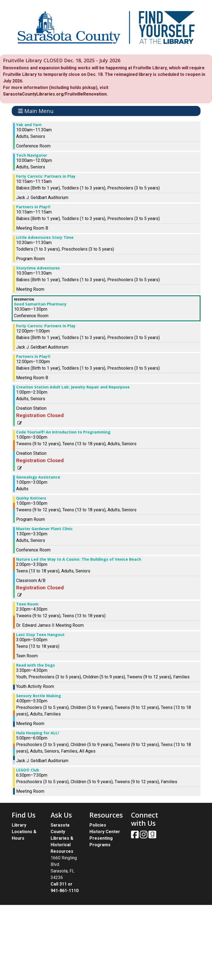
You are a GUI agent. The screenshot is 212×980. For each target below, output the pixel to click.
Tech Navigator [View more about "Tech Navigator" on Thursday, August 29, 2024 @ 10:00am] (32, 155)
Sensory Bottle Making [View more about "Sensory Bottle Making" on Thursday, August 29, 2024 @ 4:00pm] (39, 696)
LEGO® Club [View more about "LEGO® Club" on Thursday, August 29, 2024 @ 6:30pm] (28, 770)
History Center (105, 832)
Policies (98, 825)
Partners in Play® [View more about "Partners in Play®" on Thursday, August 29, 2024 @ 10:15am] (33, 207)
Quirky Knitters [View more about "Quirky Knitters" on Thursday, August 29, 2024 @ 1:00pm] (31, 498)
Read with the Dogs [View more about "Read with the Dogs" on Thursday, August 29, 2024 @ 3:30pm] (36, 665)
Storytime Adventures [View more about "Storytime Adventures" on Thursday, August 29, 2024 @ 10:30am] (38, 268)
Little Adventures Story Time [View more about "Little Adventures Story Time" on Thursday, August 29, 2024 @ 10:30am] (45, 237)
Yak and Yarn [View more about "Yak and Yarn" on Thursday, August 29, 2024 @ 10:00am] (29, 125)
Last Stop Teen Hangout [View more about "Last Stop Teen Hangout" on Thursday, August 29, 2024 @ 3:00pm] (40, 635)
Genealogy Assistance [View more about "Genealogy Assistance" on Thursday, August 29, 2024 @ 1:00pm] (38, 477)
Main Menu (36, 111)
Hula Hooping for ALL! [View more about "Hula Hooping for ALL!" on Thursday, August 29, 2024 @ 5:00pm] (37, 733)
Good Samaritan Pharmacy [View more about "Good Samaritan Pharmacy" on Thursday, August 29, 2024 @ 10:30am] (40, 304)
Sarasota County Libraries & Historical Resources (62, 838)
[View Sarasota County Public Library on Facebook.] (135, 836)
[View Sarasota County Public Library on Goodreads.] (152, 836)
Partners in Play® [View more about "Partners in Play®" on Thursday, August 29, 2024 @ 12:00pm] (33, 357)
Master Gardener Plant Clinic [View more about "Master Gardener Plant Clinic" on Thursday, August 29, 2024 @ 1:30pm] (44, 529)
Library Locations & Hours (24, 832)
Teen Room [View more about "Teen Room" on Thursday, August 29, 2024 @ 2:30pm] (27, 604)
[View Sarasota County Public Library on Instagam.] (144, 836)
